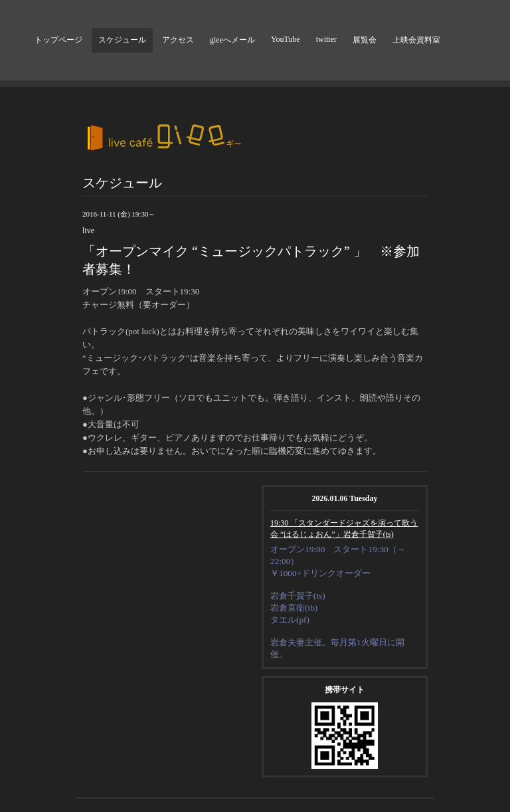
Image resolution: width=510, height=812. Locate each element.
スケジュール (122, 40)
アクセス (178, 40)
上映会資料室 (416, 40)
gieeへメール (232, 40)
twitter (326, 39)
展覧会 (365, 40)
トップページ (58, 40)
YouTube (286, 39)
